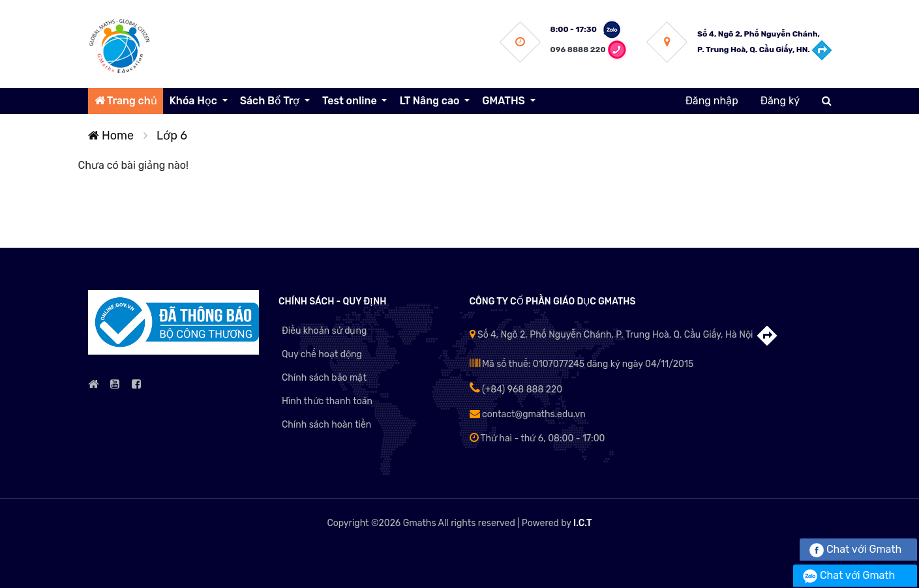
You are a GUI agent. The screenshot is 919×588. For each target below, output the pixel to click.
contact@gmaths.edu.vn (528, 414)
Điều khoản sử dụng (324, 331)
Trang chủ (126, 101)
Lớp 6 (172, 136)
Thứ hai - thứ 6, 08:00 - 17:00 (537, 438)
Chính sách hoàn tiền (326, 425)
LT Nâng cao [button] (430, 101)
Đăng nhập (712, 101)
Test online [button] (351, 101)
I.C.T (582, 523)
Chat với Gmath (855, 549)
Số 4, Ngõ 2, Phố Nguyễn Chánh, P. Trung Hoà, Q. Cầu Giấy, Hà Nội (624, 335)
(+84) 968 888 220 (516, 390)
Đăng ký (780, 101)
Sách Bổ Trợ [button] (271, 101)
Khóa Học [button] (195, 101)
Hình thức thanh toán (327, 401)
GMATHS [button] (505, 101)
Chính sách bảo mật (324, 378)
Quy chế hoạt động (322, 354)
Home (111, 136)
